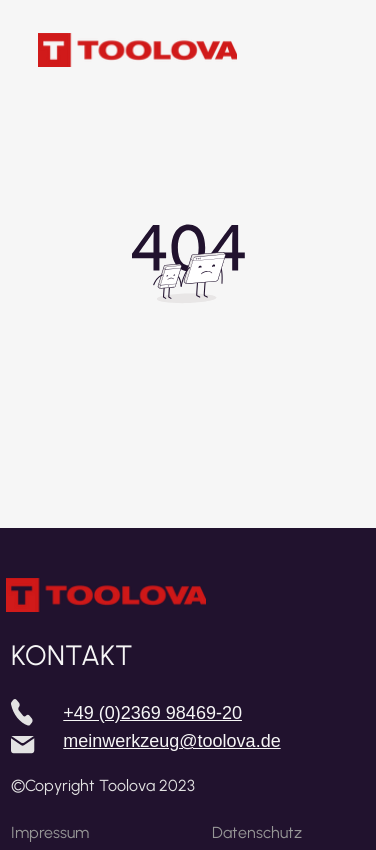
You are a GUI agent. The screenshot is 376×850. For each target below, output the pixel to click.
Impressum (50, 832)
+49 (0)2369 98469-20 (152, 713)
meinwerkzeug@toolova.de (171, 741)
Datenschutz (257, 832)
